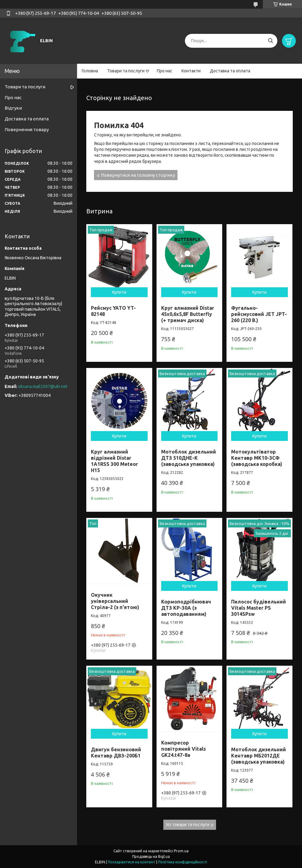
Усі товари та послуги (188, 825)
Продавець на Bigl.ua (151, 856)
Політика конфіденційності (183, 862)
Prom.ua (181, 851)
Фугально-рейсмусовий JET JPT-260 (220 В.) (259, 314)
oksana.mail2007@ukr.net (43, 386)
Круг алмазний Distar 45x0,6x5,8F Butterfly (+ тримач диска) (188, 314)
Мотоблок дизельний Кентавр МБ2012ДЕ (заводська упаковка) (259, 756)
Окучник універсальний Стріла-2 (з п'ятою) (115, 601)
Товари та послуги (126, 71)
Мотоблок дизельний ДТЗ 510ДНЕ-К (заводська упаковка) (189, 458)
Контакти (191, 71)
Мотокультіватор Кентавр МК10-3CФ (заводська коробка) (257, 458)
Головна (90, 71)
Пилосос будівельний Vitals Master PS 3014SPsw (259, 608)
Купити (119, 292)
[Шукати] (270, 41)
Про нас (165, 71)
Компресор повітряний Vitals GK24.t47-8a (184, 749)
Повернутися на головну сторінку (138, 175)
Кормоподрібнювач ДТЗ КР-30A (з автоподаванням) (186, 608)
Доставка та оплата (230, 71)
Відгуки (13, 108)
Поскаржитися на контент (132, 862)
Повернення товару (27, 129)
